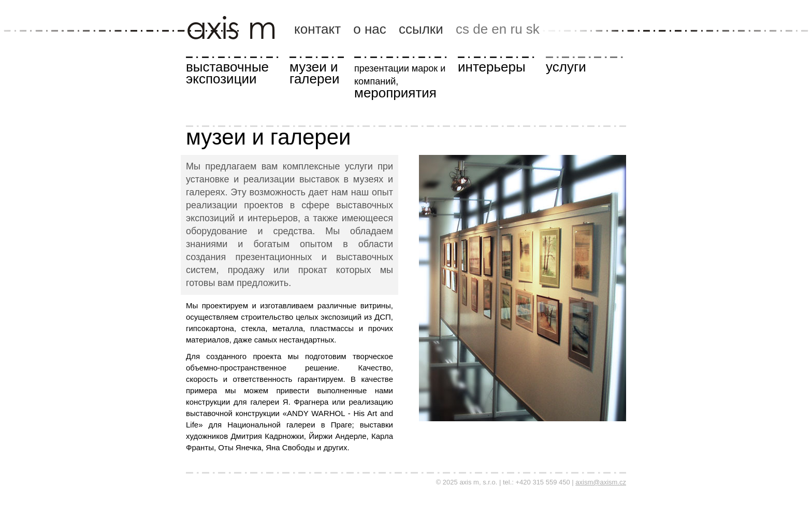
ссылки (421, 29)
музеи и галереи (314, 73)
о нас (370, 29)
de (480, 29)
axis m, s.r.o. (237, 9)
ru (516, 29)
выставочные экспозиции (227, 73)
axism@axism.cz (601, 482)
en (499, 29)
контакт (317, 29)
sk (533, 29)
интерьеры (492, 67)
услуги (566, 67)
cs (462, 29)
